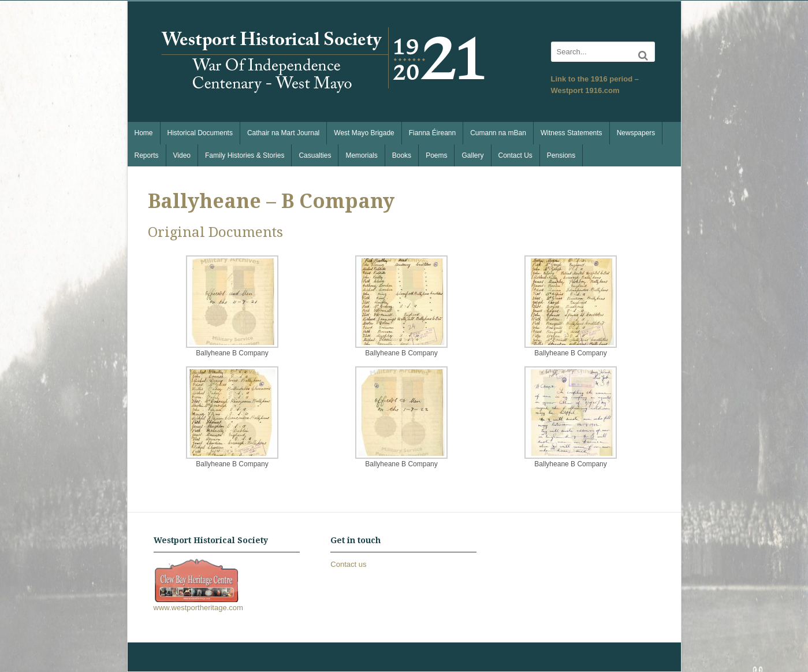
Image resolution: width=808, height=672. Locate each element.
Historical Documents (200, 133)
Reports (147, 155)
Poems (436, 155)
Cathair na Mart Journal (283, 133)
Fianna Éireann (432, 133)
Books (402, 155)
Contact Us (515, 155)
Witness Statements (571, 133)
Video (182, 155)
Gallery (472, 155)
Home (144, 133)
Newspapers (636, 133)
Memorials (361, 155)
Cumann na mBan (498, 133)
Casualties (315, 155)
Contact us (348, 564)
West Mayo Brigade (364, 133)
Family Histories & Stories (245, 155)
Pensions (561, 155)
